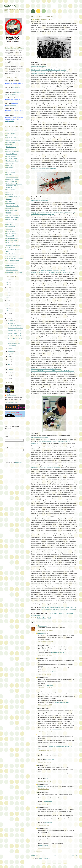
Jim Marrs (9, 199)
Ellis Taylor (9, 175)
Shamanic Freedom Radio (13, 245)
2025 (8, 280)
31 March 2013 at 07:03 (45, 781)
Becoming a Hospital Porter (13, 140)
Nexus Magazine (11, 222)
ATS (7, 135)
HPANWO (10, 6)
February (10, 370)
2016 (8, 300)
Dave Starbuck (10, 163)
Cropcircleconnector (12, 158)
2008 (8, 376)
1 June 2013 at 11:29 (44, 804)
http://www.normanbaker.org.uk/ (40, 201)
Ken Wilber (9, 201)
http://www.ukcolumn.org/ (38, 74)
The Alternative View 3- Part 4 (15, 328)
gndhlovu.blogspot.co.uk (45, 846)
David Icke (9, 165)
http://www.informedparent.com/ (40, 438)
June (9, 359)
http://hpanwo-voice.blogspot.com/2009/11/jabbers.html (46, 468)
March (10, 367)
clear (46, 779)
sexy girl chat (49, 823)
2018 (8, 298)
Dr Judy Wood (10, 170)
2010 (8, 316)
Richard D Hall (10, 236)
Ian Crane (9, 192)
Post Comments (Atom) (45, 858)
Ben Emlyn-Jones (11, 395)
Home (55, 855)
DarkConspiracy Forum (12, 161)
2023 (8, 285)
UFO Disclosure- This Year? (15, 325)
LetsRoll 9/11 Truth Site (12, 206)
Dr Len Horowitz (11, 172)
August (10, 354)
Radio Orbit (9, 229)
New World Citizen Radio (13, 217)
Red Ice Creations (11, 234)
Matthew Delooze (11, 208)
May (9, 362)
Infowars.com (10, 194)
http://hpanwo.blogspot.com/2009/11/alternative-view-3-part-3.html (58, 610)
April (9, 364)
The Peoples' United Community (15, 258)
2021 (8, 290)
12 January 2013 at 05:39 (45, 688)
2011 (8, 313)
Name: (6, 437)
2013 (8, 308)
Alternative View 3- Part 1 (14, 336)
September (11, 351)
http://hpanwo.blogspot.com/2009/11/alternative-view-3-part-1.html (59, 608)
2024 (8, 282)
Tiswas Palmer (42, 626)
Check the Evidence (12, 154)
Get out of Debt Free (12, 182)
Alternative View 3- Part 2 (14, 333)
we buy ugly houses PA (58, 653)
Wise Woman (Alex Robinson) (14, 272)
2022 (8, 287)
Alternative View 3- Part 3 (14, 331)
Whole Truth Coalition (12, 270)
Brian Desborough (11, 147)
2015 (8, 303)
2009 (8, 319)
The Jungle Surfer (11, 256)
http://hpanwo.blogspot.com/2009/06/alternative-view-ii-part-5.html (49, 70)
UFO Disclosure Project (12, 261)
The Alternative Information (13, 254)
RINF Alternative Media (12, 238)
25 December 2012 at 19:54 (46, 655)
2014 (8, 306)
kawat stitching (52, 672)
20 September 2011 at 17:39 (46, 642)
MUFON (8, 213)
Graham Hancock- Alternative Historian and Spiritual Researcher (14, 186)
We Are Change (10, 265)
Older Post (75, 855)
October (10, 349)
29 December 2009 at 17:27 (46, 630)
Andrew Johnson (11, 133)
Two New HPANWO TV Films (15, 338)
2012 (8, 311)
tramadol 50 (41, 786)
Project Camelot (11, 227)
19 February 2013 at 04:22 (45, 751)
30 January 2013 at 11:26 (45, 731)
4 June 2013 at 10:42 (44, 825)
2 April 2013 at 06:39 (44, 789)
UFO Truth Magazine (12, 263)
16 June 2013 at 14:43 (44, 848)
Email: (6, 448)
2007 (8, 378)
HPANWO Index (12, 341)
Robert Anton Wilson (12, 240)
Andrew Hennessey (11, 131)
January (10, 372)
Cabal (8, 149)
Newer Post (34, 855)
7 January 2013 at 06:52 (45, 674)
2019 (8, 295)
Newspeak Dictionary (12, 220)
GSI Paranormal (11, 190)
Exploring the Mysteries (12, 179)
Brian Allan (9, 145)
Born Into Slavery (11, 142)
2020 (8, 293)
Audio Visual (49, 685)
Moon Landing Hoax (12, 210)
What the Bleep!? (11, 268)
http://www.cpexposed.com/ (39, 66)
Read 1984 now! (11, 231)
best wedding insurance (62, 702)
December (11, 321)
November (11, 323)
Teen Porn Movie (48, 802)
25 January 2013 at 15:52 (45, 705)
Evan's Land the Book (12, 177)
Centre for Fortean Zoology (13, 152)
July (9, 357)
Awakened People (11, 138)
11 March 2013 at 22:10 (45, 762)
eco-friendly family (50, 760)
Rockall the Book (11, 243)
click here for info (57, 729)
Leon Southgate (10, 204)
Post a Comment (38, 852)
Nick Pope (9, 224)
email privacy (19, 462)
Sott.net (8, 247)
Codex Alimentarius (11, 156)
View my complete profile (11, 402)
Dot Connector (10, 168)
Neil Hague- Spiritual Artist (13, 215)
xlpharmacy (42, 634)
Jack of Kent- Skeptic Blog (13, 197)
